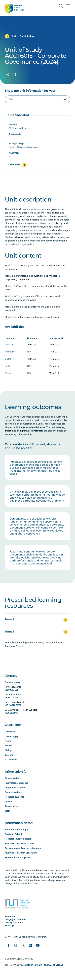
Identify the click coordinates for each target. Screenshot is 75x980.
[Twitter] (23, 945)
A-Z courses (11, 760)
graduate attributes (34, 427)
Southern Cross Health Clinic (20, 843)
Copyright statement (16, 920)
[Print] (14, 74)
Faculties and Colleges (17, 829)
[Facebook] (8, 945)
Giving (8, 750)
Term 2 (9, 620)
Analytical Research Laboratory (21, 853)
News (8, 741)
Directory (10, 732)
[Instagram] (16, 945)
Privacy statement (14, 923)
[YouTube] (38, 945)
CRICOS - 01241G (34, 965)
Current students (14, 792)
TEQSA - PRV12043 (53, 965)
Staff (7, 811)
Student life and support (17, 857)
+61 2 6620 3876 (13, 705)
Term (30, 345)
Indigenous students (15, 788)
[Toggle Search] (61, 6)
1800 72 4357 (11, 698)
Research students (14, 797)
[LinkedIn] (30, 945)
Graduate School (13, 834)
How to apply (12, 736)
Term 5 (9, 632)
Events (8, 746)
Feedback (10, 917)
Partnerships (11, 806)
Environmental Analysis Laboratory (23, 848)
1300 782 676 (11, 713)
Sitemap (9, 926)
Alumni (9, 802)
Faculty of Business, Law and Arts (24, 147)
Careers (9, 755)
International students (16, 783)
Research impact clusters (18, 839)
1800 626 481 (11, 690)
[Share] (8, 74)
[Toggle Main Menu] (68, 6)
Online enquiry (13, 682)
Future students (13, 778)
